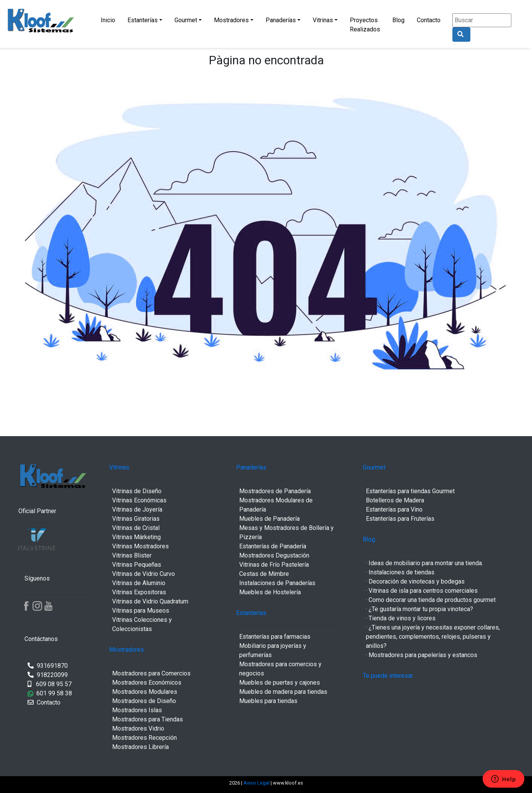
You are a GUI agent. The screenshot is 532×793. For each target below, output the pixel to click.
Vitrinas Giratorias (136, 519)
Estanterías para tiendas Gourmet (410, 491)
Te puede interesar (388, 676)
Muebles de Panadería (269, 519)
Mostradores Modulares (145, 692)
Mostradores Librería (140, 747)
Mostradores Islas (137, 710)
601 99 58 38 (50, 693)
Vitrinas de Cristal (136, 528)
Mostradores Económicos (147, 683)
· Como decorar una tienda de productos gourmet (431, 600)
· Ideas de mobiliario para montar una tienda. (424, 563)
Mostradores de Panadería (275, 491)
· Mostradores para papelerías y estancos (422, 655)
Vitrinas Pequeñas (137, 565)
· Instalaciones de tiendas (400, 572)
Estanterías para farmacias (275, 637)
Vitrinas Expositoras (139, 592)
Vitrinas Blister (132, 555)
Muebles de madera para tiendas (283, 692)
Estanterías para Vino (394, 509)
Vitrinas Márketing (136, 537)
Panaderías (281, 20)
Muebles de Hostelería (270, 592)
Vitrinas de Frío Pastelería (274, 565)
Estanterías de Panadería (273, 546)
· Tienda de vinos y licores (401, 618)
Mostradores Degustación (274, 555)
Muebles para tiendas (268, 701)
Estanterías (143, 20)
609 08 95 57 (50, 684)
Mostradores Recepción (144, 738)
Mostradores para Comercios (151, 673)
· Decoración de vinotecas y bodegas (415, 581)
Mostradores (231, 20)
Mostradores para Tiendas (148, 719)
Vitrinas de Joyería (137, 509)
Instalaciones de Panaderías (277, 583)
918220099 (48, 675)
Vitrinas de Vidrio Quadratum (150, 601)
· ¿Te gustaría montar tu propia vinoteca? (419, 609)
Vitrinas (323, 20)
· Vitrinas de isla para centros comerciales (422, 591)
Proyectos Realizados (365, 25)
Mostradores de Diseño (144, 701)
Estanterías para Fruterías (400, 519)
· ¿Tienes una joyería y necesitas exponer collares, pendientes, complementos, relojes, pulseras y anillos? (433, 637)
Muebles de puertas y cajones (280, 683)
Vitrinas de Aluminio (139, 583)
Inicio (108, 20)
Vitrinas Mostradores (140, 546)
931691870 (48, 666)
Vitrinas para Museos (141, 611)
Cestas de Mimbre (264, 574)
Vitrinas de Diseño (137, 491)
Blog (398, 20)
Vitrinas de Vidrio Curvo (144, 574)
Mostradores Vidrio (138, 728)
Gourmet (186, 20)
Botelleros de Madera (395, 500)
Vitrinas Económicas (139, 500)
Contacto (429, 20)
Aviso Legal (257, 783)
